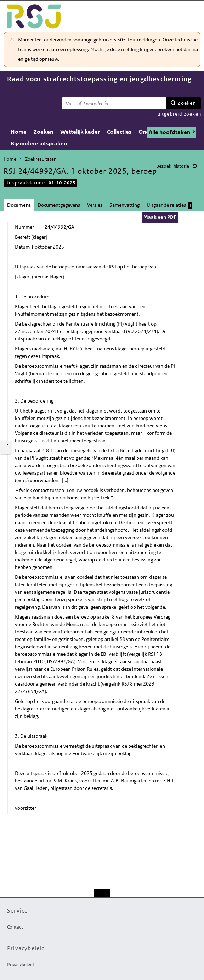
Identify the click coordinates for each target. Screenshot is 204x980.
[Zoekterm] (114, 103)
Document (19, 205)
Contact (15, 927)
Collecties (119, 132)
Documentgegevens (59, 205)
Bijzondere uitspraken (39, 143)
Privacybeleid (20, 965)
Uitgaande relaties (169, 205)
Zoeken (187, 103)
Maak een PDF (160, 217)
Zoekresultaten (41, 159)
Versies (95, 205)
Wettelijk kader (80, 132)
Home (19, 132)
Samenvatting (124, 205)
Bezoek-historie (173, 166)
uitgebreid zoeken (179, 114)
